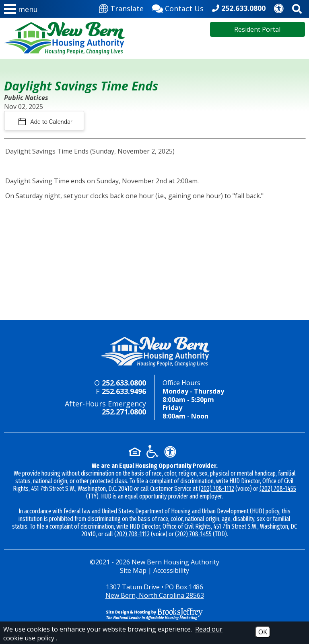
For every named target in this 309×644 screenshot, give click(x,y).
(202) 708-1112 (216, 489)
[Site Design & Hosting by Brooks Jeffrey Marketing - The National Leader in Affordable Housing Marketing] (154, 614)
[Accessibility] (279, 8)
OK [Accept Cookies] (263, 632)
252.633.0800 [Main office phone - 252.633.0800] (243, 8)
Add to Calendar (51, 122)
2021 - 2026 (113, 562)
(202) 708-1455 (278, 489)
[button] (21, 11)
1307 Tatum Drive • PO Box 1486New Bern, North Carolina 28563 (155, 591)
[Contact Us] (178, 8)
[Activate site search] (297, 7)
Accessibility (171, 570)
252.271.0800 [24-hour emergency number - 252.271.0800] (124, 412)
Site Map (133, 570)
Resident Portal (257, 29)
